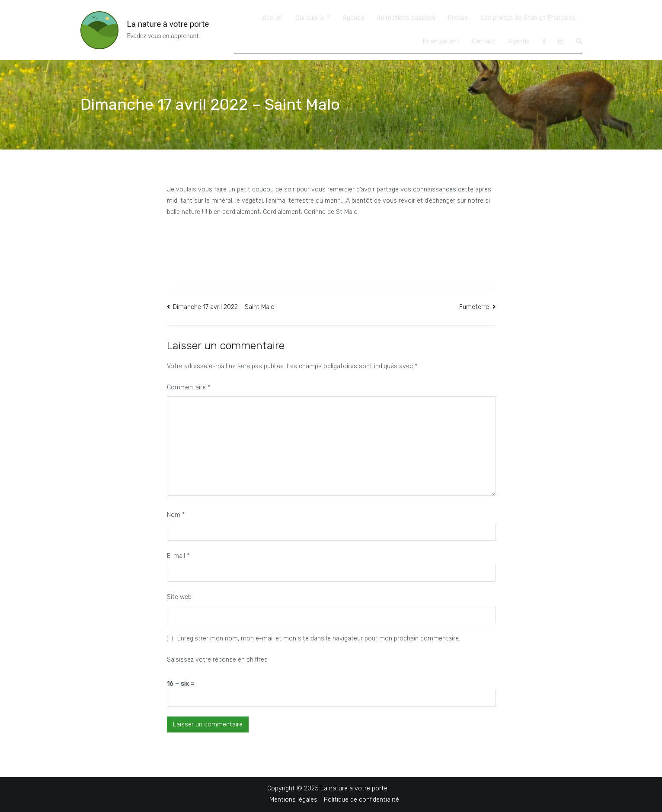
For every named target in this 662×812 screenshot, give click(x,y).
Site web (179, 597)
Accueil (272, 18)
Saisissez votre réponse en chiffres (217, 660)
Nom (176, 515)
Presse (458, 18)
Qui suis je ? (313, 18)
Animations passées (406, 18)
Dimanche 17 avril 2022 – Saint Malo (224, 307)
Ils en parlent (441, 41)
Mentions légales (293, 800)
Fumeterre (474, 307)
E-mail (178, 556)
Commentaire (189, 387)
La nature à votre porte (168, 24)
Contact (484, 41)
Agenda (353, 18)
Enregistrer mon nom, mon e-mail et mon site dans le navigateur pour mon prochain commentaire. (319, 638)
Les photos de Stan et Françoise (528, 18)
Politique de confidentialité (361, 800)
